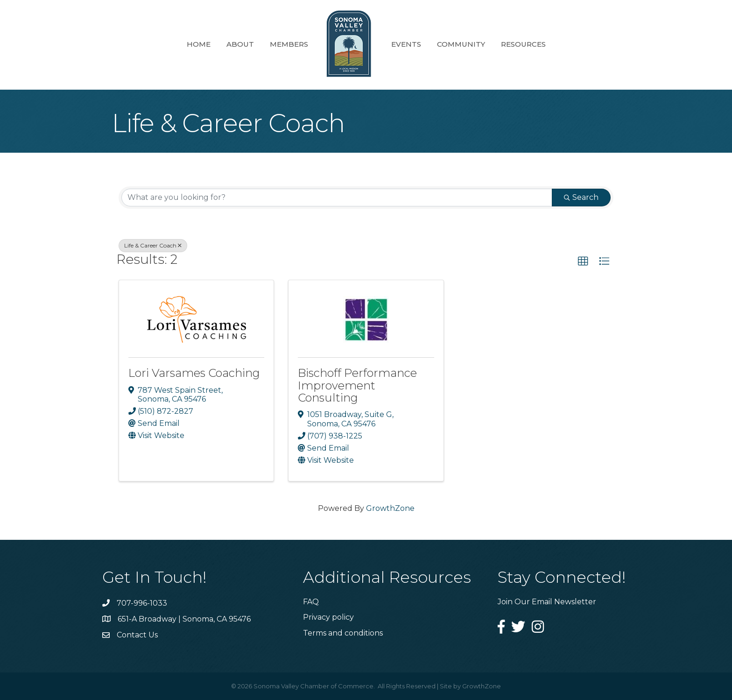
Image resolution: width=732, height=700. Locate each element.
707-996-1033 (142, 603)
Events (406, 44)
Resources (523, 44)
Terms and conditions (343, 633)
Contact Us (137, 635)
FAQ (311, 602)
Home (199, 44)
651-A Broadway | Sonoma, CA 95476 (184, 619)
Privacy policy (328, 617)
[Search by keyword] (337, 198)
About (240, 44)
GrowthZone (390, 508)
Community (461, 44)
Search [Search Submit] (581, 197)
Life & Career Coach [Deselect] (153, 245)
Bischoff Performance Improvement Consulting (357, 385)
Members (289, 44)
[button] (583, 262)
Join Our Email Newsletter (547, 602)
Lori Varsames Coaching (194, 373)
